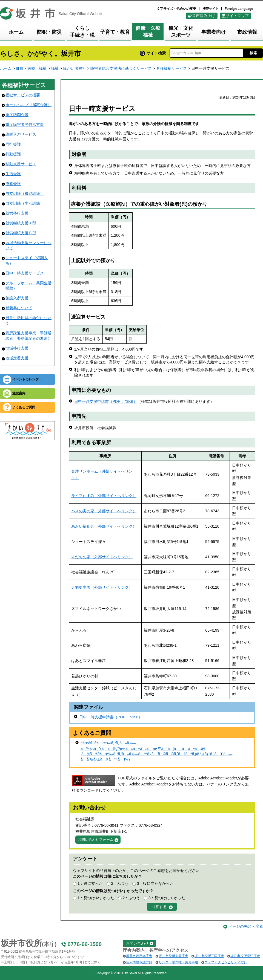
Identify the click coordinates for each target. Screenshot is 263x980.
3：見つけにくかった (167, 898)
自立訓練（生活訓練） (25, 203)
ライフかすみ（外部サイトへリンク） (104, 496)
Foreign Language (239, 9)
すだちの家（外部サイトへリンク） (102, 557)
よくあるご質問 (24, 407)
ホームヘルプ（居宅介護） (28, 105)
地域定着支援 (17, 358)
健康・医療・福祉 (31, 68)
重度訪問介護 (17, 115)
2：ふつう (120, 883)
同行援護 (13, 144)
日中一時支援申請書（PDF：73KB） (106, 401)
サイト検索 (153, 53)
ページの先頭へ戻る (246, 926)
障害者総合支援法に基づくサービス (121, 68)
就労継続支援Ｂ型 (21, 233)
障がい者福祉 (75, 68)
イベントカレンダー (27, 379)
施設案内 (19, 393)
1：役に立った (90, 883)
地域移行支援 (17, 348)
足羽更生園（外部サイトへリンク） (102, 587)
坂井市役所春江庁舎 (245, 956)
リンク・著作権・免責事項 (178, 962)
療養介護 (13, 184)
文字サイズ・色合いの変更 (176, 9)
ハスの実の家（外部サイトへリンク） (104, 511)
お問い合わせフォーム (96, 839)
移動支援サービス (21, 164)
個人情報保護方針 (139, 962)
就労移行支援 (17, 213)
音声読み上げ (204, 16)
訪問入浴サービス (21, 134)
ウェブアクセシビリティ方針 (226, 962)
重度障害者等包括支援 (25, 125)
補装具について (19, 308)
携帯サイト (210, 9)
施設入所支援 (17, 298)
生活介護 (13, 174)
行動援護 (13, 154)
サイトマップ (237, 16)
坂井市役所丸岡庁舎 (173, 956)
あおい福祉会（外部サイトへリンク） (104, 526)
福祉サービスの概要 (23, 95)
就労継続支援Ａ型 (21, 223)
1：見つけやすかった (96, 898)
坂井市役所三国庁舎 (209, 956)
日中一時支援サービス (25, 273)
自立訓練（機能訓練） (25, 193)
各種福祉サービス (171, 68)
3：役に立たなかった (155, 883)
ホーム (6, 68)
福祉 (55, 68)
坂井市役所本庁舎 (139, 956)
